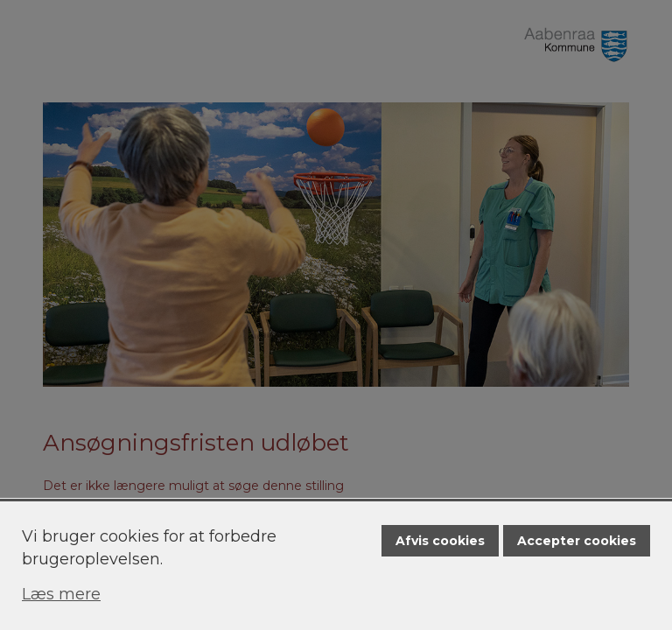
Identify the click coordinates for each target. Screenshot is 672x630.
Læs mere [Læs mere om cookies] (61, 594)
